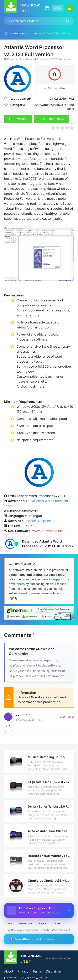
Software (34, 33)
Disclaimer (54, 971)
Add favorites (57, 88)
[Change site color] (47, 8)
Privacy (23, 971)
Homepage (17, 33)
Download (20, 119)
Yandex (31, 521)
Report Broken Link (51, 119)
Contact (10, 978)
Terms (37, 971)
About (9, 971)
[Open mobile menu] (70, 8)
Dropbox (44, 521)
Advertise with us (34, 978)
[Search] (68, 21)
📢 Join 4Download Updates (31, 939)
